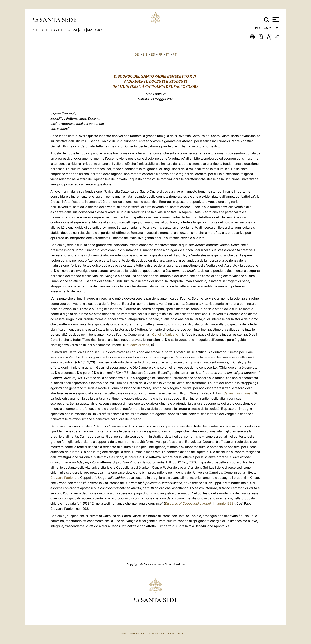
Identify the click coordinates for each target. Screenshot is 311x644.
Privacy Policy (177, 633)
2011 (82, 30)
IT (167, 54)
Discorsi (69, 30)
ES (153, 54)
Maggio (94, 30)
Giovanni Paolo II (63, 478)
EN (145, 54)
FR (160, 54)
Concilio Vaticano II (166, 334)
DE (137, 54)
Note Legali (137, 633)
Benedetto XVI (46, 30)
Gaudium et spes (137, 345)
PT (175, 54)
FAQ (124, 633)
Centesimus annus (237, 393)
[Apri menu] (275, 20)
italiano (264, 29)
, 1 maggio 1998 (199, 503)
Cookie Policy (156, 633)
